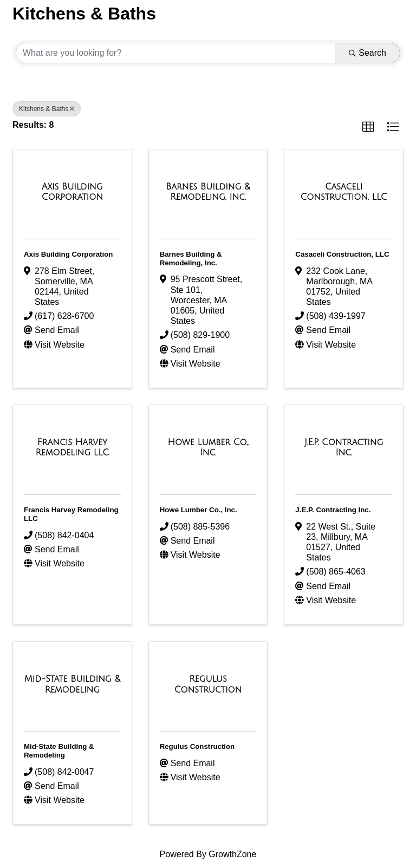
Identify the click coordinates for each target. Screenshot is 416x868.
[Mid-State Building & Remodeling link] (72, 684)
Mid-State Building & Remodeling (59, 751)
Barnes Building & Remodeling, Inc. (191, 259)
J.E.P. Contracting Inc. (333, 510)
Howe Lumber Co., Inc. (199, 510)
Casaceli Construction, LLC (342, 254)
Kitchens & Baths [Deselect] (47, 109)
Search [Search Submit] (368, 53)
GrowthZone (232, 854)
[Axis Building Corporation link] (72, 192)
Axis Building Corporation (68, 254)
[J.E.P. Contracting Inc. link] (344, 448)
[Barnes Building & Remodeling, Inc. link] (208, 192)
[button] (368, 127)
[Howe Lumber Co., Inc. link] (208, 448)
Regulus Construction (197, 746)
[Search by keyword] (175, 53)
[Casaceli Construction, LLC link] (344, 192)
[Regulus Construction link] (208, 684)
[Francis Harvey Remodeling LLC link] (72, 448)
